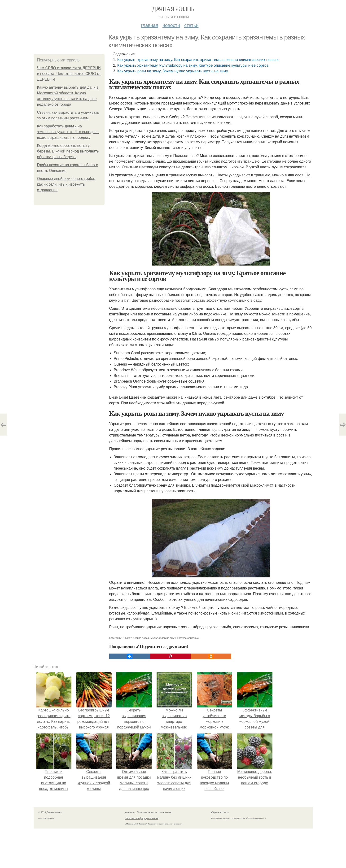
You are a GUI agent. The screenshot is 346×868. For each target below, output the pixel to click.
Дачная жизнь (173, 9)
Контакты (130, 813)
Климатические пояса (136, 638)
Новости (171, 25)
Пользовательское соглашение (154, 813)
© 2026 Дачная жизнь (50, 813)
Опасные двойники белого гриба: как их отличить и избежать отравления (66, 184)
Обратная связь (220, 813)
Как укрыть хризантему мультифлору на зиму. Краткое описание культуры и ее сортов (193, 65)
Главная (150, 25)
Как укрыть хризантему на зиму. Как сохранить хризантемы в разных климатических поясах (198, 60)
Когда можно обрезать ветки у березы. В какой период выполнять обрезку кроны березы (68, 151)
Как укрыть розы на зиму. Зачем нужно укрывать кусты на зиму (173, 71)
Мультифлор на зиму (163, 638)
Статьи (191, 25)
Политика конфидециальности (142, 818)
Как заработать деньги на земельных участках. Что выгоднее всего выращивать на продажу (68, 132)
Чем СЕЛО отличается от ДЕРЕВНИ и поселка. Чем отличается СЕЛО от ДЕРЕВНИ (69, 74)
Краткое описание (188, 638)
